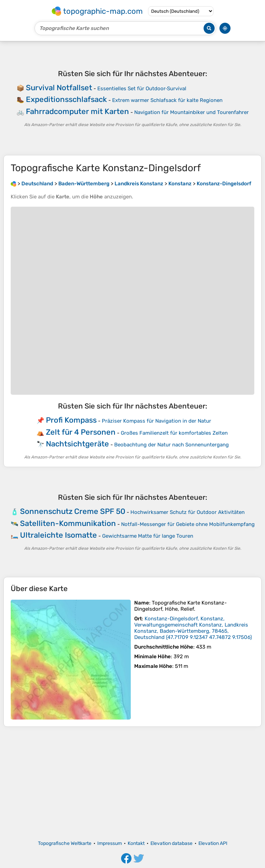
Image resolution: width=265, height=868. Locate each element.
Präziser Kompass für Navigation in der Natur (156, 421)
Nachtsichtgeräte (77, 444)
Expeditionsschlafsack (66, 99)
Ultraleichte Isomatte (58, 535)
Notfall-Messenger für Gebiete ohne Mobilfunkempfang (188, 524)
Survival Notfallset (59, 88)
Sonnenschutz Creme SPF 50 (73, 511)
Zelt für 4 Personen (81, 432)
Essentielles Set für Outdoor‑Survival (142, 89)
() (193, 628)
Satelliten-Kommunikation (68, 523)
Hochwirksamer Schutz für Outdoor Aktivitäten (188, 512)
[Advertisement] (132, 784)
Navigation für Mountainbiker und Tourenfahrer (192, 112)
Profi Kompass (71, 420)
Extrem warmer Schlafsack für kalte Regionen (167, 100)
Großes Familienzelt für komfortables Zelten (174, 433)
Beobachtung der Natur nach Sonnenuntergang (171, 445)
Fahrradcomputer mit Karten (77, 111)
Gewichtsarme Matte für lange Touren (148, 536)
